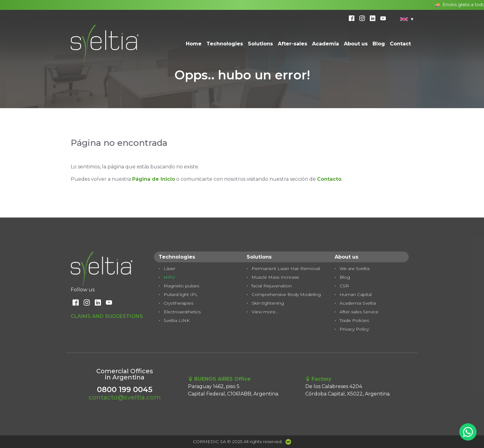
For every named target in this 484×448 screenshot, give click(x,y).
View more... (265, 312)
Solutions (260, 44)
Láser (169, 268)
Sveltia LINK (177, 320)
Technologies (225, 44)
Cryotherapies (178, 303)
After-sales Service (359, 312)
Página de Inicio (154, 179)
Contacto (329, 179)
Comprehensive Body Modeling (286, 294)
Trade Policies (354, 320)
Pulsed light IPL (181, 294)
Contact (400, 44)
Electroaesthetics (182, 312)
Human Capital (356, 294)
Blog (379, 44)
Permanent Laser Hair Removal (286, 268)
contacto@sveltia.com (125, 397)
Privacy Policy (354, 329)
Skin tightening (268, 303)
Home (194, 44)
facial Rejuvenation (272, 286)
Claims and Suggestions (107, 316)
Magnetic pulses (181, 286)
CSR (344, 286)
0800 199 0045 (125, 389)
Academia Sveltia (358, 303)
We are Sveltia (355, 268)
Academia (325, 44)
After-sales (292, 44)
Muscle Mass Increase (275, 277)
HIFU (169, 277)
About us (356, 44)
